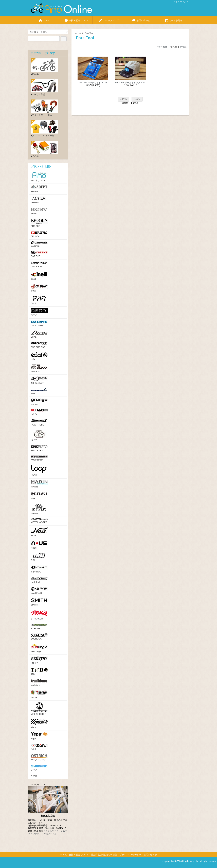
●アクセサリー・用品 (44, 108)
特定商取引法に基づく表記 (104, 855)
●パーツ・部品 (44, 87)
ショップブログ (109, 19)
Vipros (39, 694)
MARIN (39, 484)
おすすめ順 (162, 47)
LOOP (39, 471)
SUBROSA (39, 637)
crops (39, 288)
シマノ (39, 768)
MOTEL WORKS (39, 521)
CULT (39, 300)
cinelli (39, 276)
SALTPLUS (39, 591)
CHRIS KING (39, 265)
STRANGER (39, 615)
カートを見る (173, 19)
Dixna (39, 334)
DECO (39, 312)
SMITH (39, 602)
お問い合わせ (141, 19)
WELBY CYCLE (39, 709)
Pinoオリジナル (39, 177)
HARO (39, 412)
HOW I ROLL (39, 422)
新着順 (183, 47)
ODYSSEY (39, 569)
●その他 (44, 149)
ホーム (44, 19)
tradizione (39, 683)
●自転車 (44, 67)
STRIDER (39, 627)
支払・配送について (76, 19)
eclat (39, 356)
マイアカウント (179, 2)
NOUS (39, 545)
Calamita (39, 244)
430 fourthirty (39, 380)
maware (39, 509)
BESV (39, 211)
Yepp (39, 736)
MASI (39, 496)
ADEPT (39, 189)
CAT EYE (39, 254)
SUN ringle (39, 648)
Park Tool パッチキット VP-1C (93, 83)
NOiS (39, 532)
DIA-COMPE (39, 324)
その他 (34, 776)
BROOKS (39, 223)
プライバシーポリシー (131, 855)
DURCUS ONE (39, 345)
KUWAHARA (39, 458)
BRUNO (39, 234)
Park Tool (89, 33)
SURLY (39, 660)
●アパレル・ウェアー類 (44, 128)
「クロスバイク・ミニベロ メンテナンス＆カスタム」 (47, 832)
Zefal (39, 747)
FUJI (39, 391)
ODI (39, 557)
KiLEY (39, 436)
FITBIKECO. (39, 368)
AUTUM (39, 200)
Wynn (39, 724)
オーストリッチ (39, 758)
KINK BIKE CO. (39, 448)
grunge (39, 402)
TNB (39, 672)
